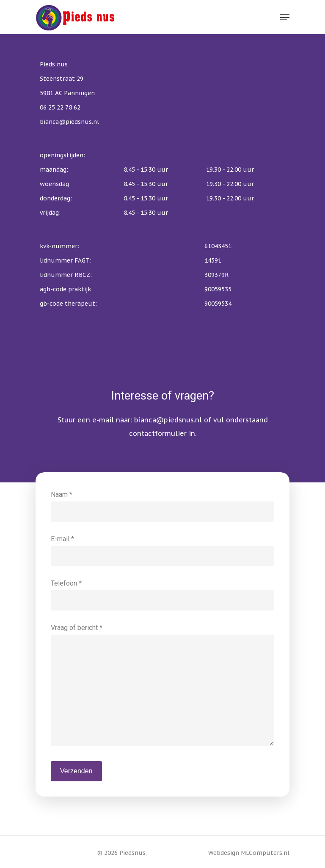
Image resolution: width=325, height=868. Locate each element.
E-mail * (162, 550)
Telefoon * (162, 595)
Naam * (162, 506)
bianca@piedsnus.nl (168, 420)
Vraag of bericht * (162, 687)
